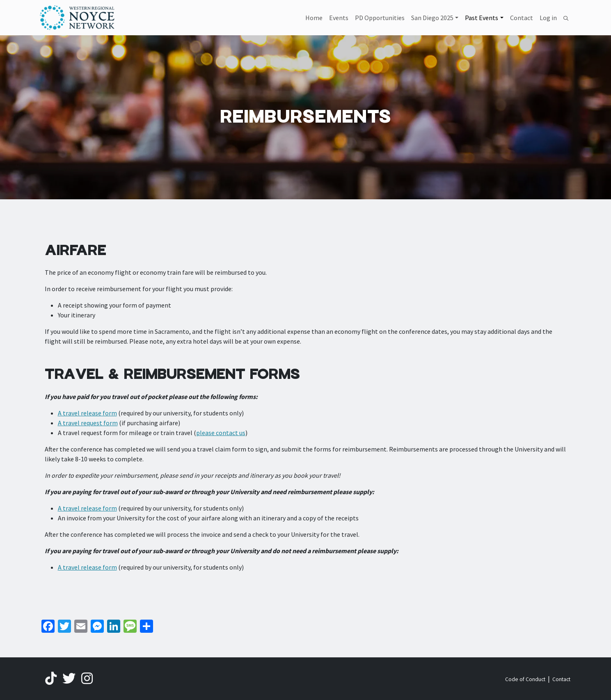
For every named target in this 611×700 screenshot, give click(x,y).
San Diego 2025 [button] (432, 18)
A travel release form (87, 413)
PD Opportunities (380, 18)
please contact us (221, 433)
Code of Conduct (525, 679)
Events (339, 18)
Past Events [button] (482, 18)
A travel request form (88, 423)
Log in (548, 18)
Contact (522, 18)
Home (314, 18)
